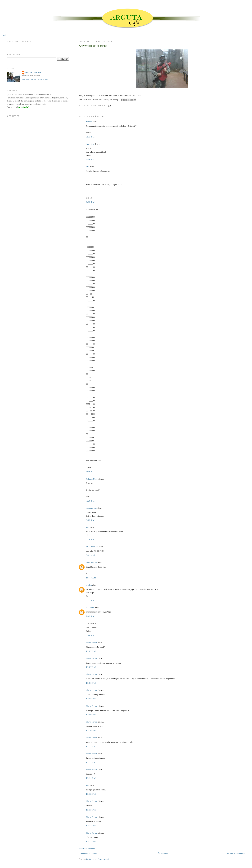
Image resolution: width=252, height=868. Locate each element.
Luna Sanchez (92, 562)
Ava (88, 167)
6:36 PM (90, 159)
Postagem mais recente (88, 853)
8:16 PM (90, 635)
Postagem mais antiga (236, 853)
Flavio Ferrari (92, 643)
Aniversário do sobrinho (93, 46)
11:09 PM (91, 715)
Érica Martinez (92, 547)
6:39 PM (90, 202)
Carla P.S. (90, 144)
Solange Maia (92, 479)
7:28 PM (90, 501)
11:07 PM (91, 651)
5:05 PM (90, 600)
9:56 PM (90, 539)
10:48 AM (91, 578)
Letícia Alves (92, 508)
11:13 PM (91, 810)
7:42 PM (90, 616)
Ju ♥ (88, 527)
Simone (89, 121)
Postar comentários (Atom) (97, 859)
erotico (89, 585)
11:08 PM (91, 683)
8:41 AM (90, 555)
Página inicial (163, 853)
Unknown (90, 607)
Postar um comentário (88, 848)
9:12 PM (90, 520)
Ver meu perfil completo (35, 80)
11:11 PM (91, 746)
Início (6, 35)
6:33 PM (90, 137)
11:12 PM (91, 794)
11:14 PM (91, 842)
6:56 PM (90, 472)
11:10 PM (91, 730)
